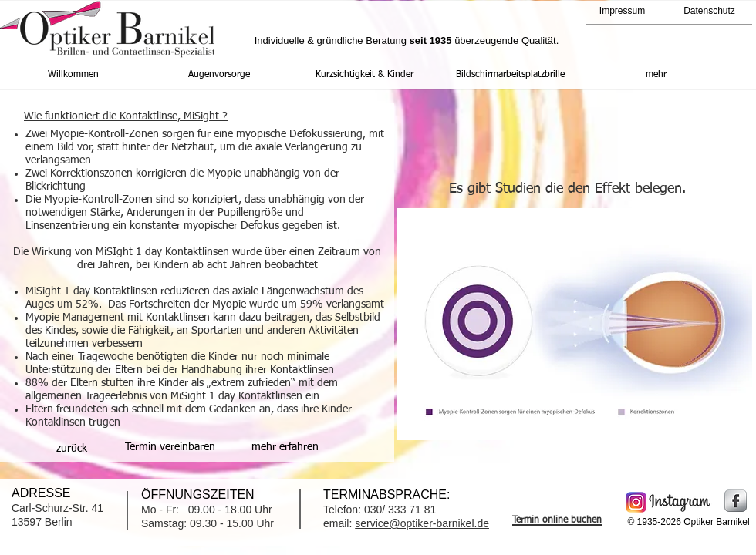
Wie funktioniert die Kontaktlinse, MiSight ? (126, 116)
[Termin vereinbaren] (170, 447)
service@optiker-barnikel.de (422, 523)
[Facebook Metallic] (736, 501)
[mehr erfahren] (285, 447)
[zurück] (72, 448)
